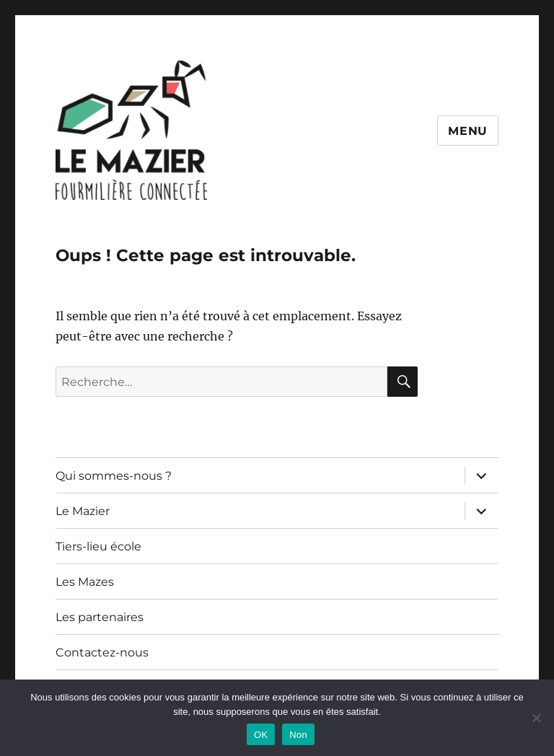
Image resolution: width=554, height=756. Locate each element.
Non (298, 735)
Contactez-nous (102, 652)
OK (261, 735)
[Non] (536, 718)
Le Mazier (83, 511)
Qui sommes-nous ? (114, 476)
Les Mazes (85, 582)
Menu (468, 131)
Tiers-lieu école (98, 546)
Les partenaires (100, 617)
